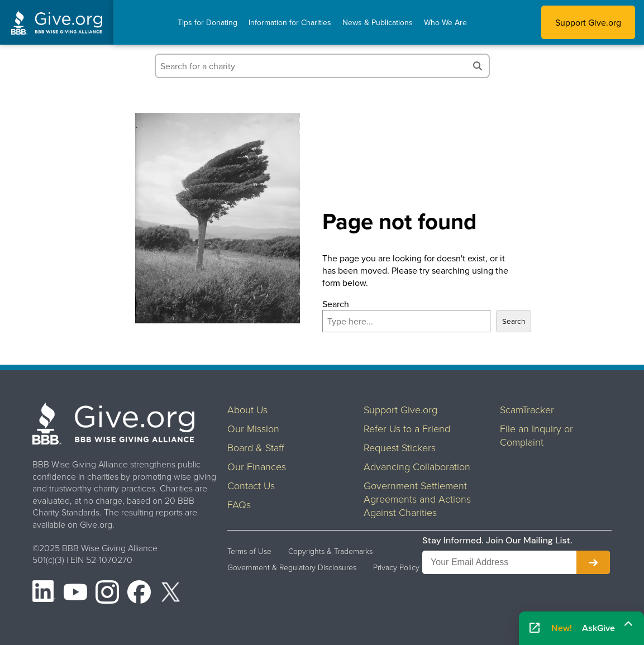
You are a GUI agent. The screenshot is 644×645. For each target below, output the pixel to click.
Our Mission (253, 428)
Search (336, 304)
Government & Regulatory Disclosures (292, 567)
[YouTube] (75, 593)
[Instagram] (107, 593)
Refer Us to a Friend (407, 428)
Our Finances (257, 466)
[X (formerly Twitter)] (171, 593)
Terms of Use (249, 551)
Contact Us (251, 485)
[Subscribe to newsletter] (593, 562)
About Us (247, 409)
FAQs (239, 504)
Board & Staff (256, 447)
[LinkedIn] (44, 593)
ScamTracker (527, 409)
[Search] (478, 66)
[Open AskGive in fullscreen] (535, 628)
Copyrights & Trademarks (330, 551)
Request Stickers (400, 447)
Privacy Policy (396, 567)
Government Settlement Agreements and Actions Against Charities (417, 499)
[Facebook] (139, 593)
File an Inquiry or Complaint (536, 435)
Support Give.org (588, 22)
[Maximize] (628, 625)
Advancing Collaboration (417, 466)
